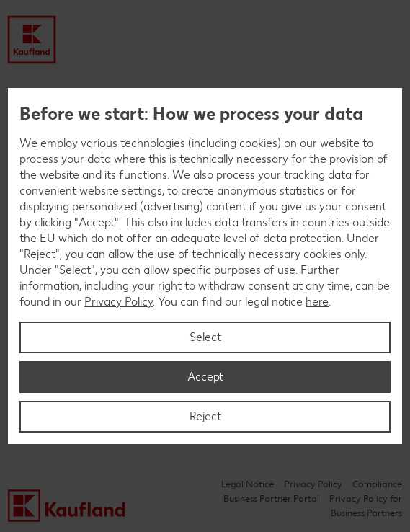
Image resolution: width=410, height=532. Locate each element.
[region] (205, 266)
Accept (205, 377)
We (28, 143)
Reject (205, 416)
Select (205, 337)
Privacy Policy (119, 302)
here (317, 302)
